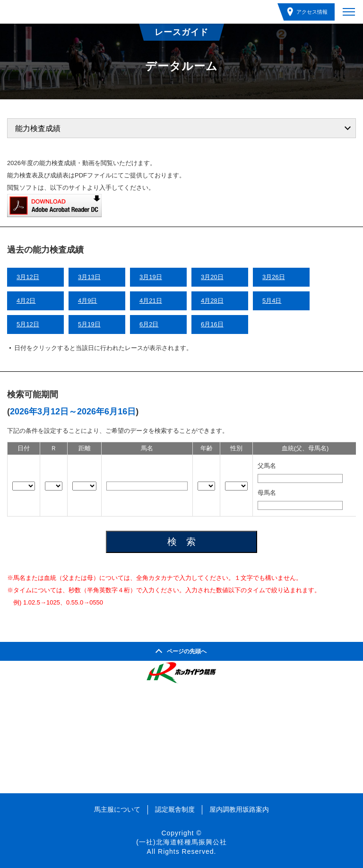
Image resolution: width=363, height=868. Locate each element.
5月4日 (272, 301)
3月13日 (89, 277)
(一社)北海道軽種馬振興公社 (181, 842)
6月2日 (149, 324)
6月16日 (212, 324)
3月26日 (274, 277)
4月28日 (212, 301)
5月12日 (28, 324)
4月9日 (87, 301)
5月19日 (89, 324)
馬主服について (117, 809)
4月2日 (26, 301)
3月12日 (28, 277)
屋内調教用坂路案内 (239, 809)
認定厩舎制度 (175, 809)
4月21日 (151, 301)
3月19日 (151, 277)
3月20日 (212, 277)
